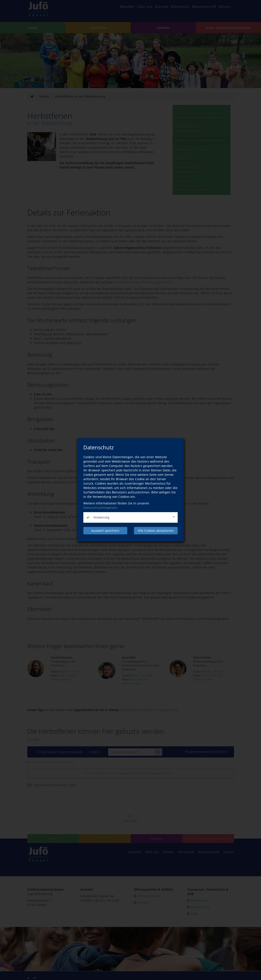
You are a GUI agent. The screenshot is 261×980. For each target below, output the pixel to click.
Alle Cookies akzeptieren (156, 531)
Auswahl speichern (105, 531)
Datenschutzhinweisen (100, 508)
